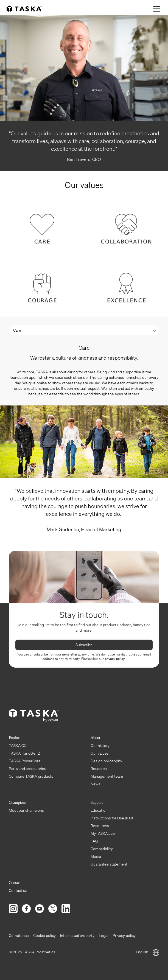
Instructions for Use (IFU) (112, 818)
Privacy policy (124, 936)
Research (99, 769)
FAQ (94, 841)
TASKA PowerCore (25, 761)
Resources (100, 826)
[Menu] (157, 9)
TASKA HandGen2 (24, 753)
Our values (100, 753)
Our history (100, 746)
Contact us (18, 891)
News (95, 784)
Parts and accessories (27, 769)
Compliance (19, 936)
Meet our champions (26, 810)
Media (96, 856)
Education (99, 810)
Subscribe (84, 645)
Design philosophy (106, 761)
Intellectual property (77, 936)
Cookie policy (44, 936)
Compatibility (102, 849)
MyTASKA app (103, 833)
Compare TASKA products (31, 776)
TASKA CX (18, 746)
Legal (103, 936)
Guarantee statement (109, 864)
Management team (107, 776)
